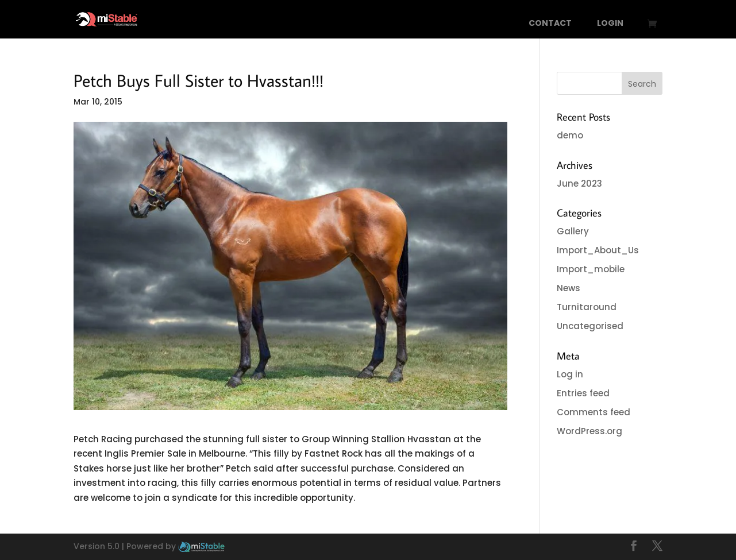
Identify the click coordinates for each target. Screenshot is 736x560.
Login (610, 24)
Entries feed (583, 393)
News (569, 288)
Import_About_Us (598, 250)
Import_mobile (591, 269)
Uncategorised (590, 326)
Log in (570, 374)
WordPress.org (589, 431)
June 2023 (579, 184)
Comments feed (594, 412)
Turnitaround (587, 307)
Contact (550, 24)
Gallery (573, 231)
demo (570, 135)
